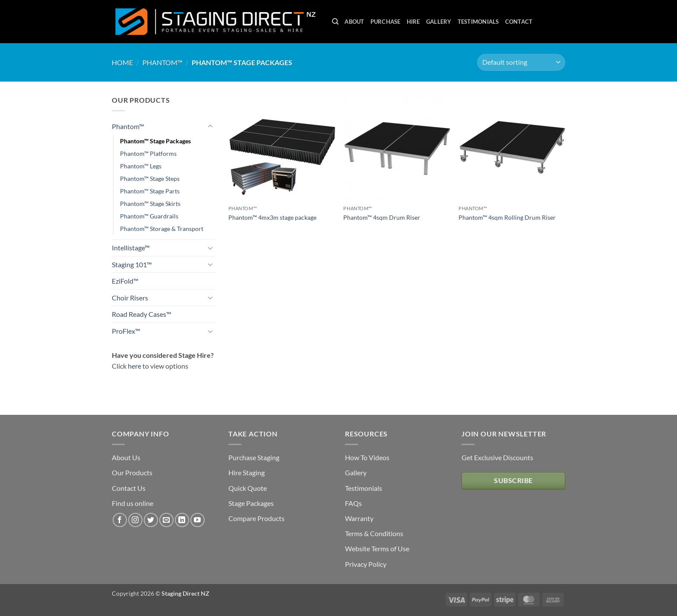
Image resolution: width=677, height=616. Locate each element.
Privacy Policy (366, 564)
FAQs (353, 503)
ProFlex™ (126, 331)
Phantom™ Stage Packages (155, 141)
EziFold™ (125, 281)
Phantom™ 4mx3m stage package (272, 217)
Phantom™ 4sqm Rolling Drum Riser (507, 217)
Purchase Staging (254, 457)
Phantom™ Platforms (148, 153)
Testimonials (478, 22)
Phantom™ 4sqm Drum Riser (382, 217)
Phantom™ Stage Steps (150, 178)
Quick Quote (248, 488)
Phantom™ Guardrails (149, 216)
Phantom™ (163, 62)
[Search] (335, 22)
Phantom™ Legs (141, 166)
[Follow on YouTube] (198, 520)
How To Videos (367, 457)
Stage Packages (251, 503)
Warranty (359, 518)
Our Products (132, 472)
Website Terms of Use (377, 548)
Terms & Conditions (374, 533)
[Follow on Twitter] (151, 520)
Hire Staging (247, 472)
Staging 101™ (132, 264)
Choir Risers (130, 298)
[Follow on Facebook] (120, 520)
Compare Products (256, 518)
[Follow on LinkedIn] (182, 520)
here (134, 366)
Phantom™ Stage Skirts (150, 204)
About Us (126, 457)
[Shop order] (521, 62)
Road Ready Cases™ (142, 314)
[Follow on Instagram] (135, 520)
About (354, 22)
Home (122, 62)
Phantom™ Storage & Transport (162, 229)
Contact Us (129, 488)
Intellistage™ (131, 248)
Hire (413, 22)
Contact (519, 22)
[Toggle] (210, 126)
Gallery (439, 22)
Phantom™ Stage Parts (150, 191)
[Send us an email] (166, 520)
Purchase (386, 22)
